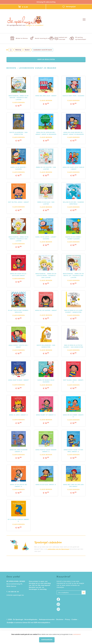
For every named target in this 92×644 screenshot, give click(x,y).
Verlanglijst (69, 7)
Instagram (59, 609)
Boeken (27, 50)
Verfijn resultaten (46, 59)
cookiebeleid (77, 634)
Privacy (68, 619)
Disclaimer (60, 619)
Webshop (18, 50)
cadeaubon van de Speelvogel (58, 549)
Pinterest (59, 604)
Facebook (59, 599)
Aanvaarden (47, 640)
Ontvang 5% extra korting (46, 2)
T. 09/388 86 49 (13, 592)
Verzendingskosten (31, 619)
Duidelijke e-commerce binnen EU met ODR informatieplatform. (29, 623)
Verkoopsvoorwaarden (47, 619)
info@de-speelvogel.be (15, 595)
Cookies (74, 619)
